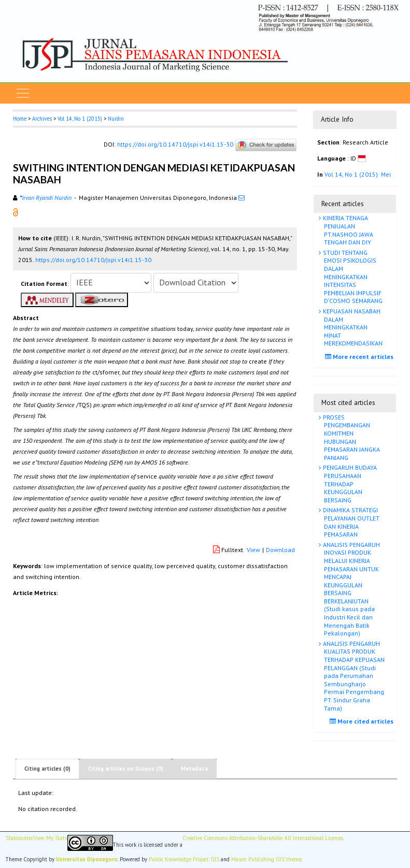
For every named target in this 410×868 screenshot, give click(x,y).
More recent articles (360, 357)
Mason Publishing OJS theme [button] (266, 859)
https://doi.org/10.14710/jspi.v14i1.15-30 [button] (93, 260)
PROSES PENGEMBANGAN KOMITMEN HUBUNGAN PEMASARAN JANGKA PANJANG (351, 437)
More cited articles (363, 721)
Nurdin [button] (116, 119)
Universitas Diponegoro (87, 859)
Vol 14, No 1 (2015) (80, 119)
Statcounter (19, 838)
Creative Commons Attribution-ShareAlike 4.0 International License (263, 838)
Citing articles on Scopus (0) (126, 769)
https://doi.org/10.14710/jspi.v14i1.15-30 (175, 144)
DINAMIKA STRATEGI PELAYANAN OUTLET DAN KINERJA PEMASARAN (350, 522)
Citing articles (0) (47, 769)
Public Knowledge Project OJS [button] (184, 859)
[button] (16, 212)
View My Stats (50, 838)
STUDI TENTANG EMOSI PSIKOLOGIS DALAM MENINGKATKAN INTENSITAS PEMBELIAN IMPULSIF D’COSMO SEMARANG (352, 277)
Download (280, 550)
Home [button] (20, 119)
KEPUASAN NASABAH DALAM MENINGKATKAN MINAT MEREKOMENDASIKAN (352, 327)
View (253, 550)
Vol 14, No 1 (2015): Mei (358, 174)
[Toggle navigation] (23, 93)
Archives (42, 119)
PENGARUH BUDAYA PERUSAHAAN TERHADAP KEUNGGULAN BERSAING (349, 483)
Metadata (194, 769)
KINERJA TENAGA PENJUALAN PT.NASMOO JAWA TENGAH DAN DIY (347, 230)
